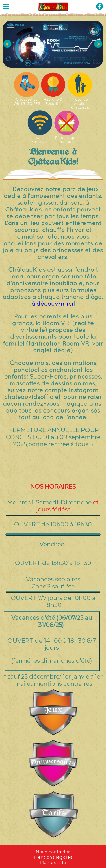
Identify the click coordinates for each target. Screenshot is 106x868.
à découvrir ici (52, 304)
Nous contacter (53, 852)
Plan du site (53, 862)
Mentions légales (53, 857)
